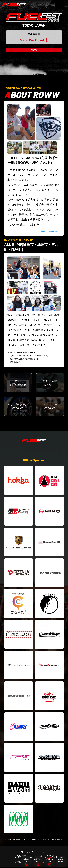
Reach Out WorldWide (49, 231)
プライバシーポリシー (34, 853)
